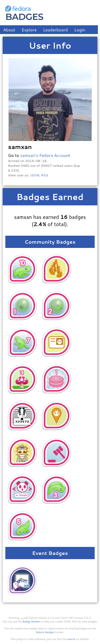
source (71, 639)
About (9, 30)
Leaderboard (56, 30)
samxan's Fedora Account (45, 155)
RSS (45, 175)
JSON (35, 175)
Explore (29, 30)
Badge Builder (31, 621)
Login (80, 30)
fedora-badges (45, 632)
